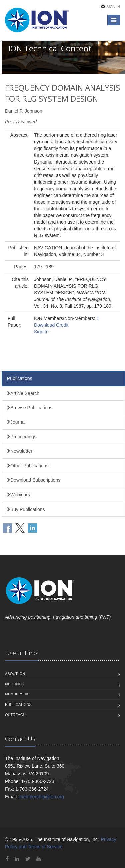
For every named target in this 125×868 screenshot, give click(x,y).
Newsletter (20, 451)
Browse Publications (30, 408)
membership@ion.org (42, 797)
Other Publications (28, 466)
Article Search (23, 393)
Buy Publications (26, 509)
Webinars (18, 495)
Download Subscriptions (34, 480)
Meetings (14, 684)
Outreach (15, 715)
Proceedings (22, 437)
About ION (15, 674)
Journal (16, 422)
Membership (17, 694)
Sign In (113, 7)
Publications (20, 378)
